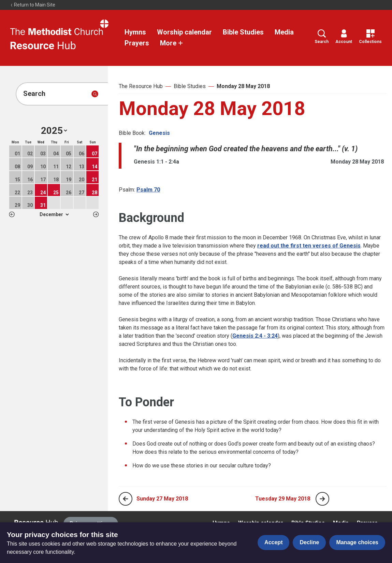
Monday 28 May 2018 (243, 86)
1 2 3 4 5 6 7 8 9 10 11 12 (54, 214)
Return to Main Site (33, 5)
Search (322, 37)
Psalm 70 (148, 190)
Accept (273, 542)
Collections (370, 37)
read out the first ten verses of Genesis (309, 246)
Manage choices (357, 542)
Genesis (159, 133)
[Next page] (322, 499)
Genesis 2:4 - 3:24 (255, 336)
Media (284, 32)
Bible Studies (243, 32)
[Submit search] (95, 94)
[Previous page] (126, 499)
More (172, 43)
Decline (309, 542)
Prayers (137, 43)
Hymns (135, 32)
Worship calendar (184, 32)
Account (344, 37)
